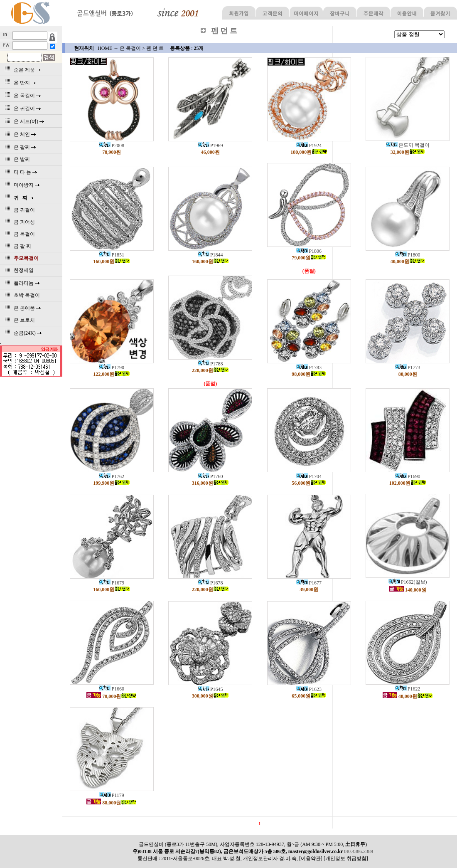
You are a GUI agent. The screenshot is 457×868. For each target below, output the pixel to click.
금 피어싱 (18, 222)
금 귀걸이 (18, 210)
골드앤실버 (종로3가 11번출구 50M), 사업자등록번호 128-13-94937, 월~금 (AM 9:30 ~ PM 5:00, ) (253, 844)
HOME (105, 48)
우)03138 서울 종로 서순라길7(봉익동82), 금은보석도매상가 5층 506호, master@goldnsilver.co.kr (238, 851)
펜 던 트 (155, 48)
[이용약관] (311, 858)
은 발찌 (16, 159)
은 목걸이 (130, 48)
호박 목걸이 (21, 295)
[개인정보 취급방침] (346, 858)
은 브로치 (18, 320)
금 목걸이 (18, 234)
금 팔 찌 (17, 246)
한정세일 (18, 270)
